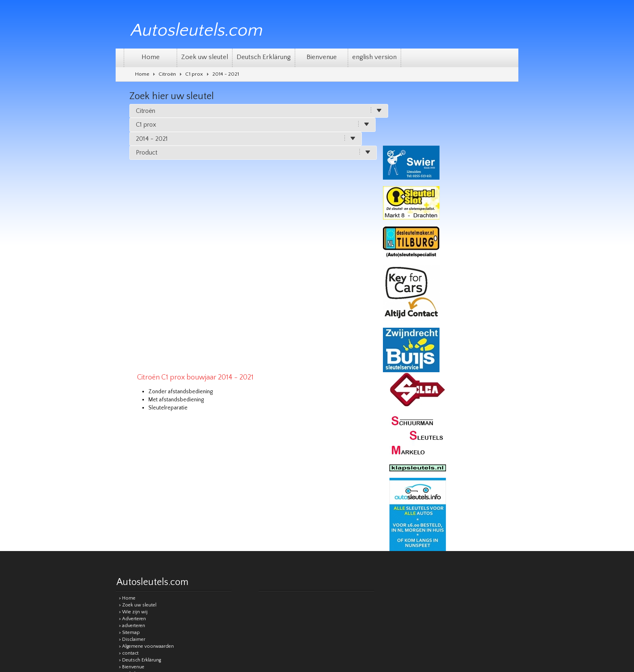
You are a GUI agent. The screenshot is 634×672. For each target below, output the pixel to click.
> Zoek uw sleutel (138, 418)
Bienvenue (322, 57)
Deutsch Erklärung (264, 57)
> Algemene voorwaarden (146, 459)
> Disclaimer (132, 452)
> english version (137, 487)
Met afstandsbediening (241, 165)
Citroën (167, 74)
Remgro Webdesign (497, 514)
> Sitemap (129, 445)
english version (374, 57)
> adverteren (132, 438)
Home (151, 57)
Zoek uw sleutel (205, 57)
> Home (127, 411)
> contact (129, 466)
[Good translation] (300, 558)
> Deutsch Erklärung (140, 473)
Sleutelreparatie (233, 173)
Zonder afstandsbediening (245, 157)
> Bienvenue (132, 480)
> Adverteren (132, 431)
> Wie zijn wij (133, 425)
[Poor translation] (325, 558)
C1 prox (194, 74)
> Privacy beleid (135, 493)
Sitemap (273, 515)
